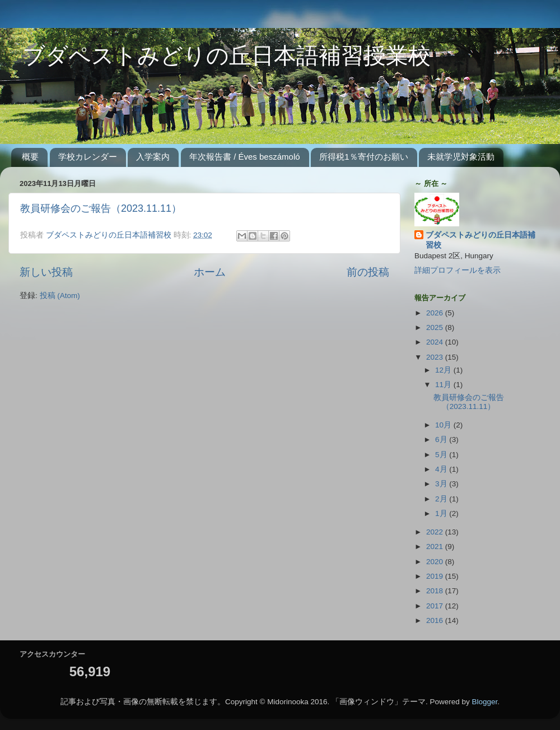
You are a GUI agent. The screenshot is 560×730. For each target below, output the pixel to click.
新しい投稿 (46, 272)
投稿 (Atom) (60, 296)
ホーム (210, 272)
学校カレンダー (88, 157)
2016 (436, 620)
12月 (444, 370)
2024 (436, 342)
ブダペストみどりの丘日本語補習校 (480, 240)
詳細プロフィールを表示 (458, 270)
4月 (442, 469)
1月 (442, 513)
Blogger (485, 702)
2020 (436, 562)
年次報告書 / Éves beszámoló (245, 157)
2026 (436, 313)
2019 (436, 576)
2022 (436, 532)
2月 (442, 499)
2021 (436, 547)
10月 (444, 425)
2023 (436, 357)
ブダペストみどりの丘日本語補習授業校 (215, 57)
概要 (30, 157)
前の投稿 (368, 272)
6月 (442, 440)
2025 (436, 327)
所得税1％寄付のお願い (363, 157)
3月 (442, 484)
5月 (442, 455)
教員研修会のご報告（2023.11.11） (101, 208)
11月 (444, 385)
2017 (436, 606)
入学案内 (153, 157)
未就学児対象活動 (461, 157)
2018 (436, 591)
